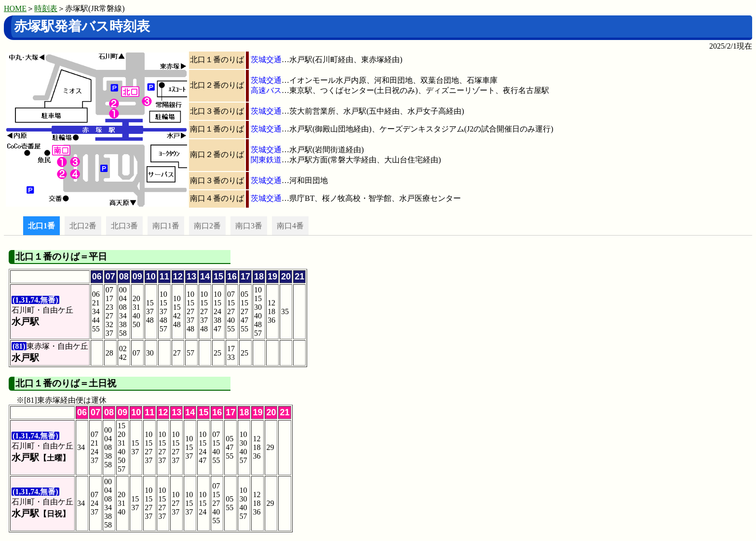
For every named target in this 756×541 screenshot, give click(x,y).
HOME (15, 8)
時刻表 (46, 8)
